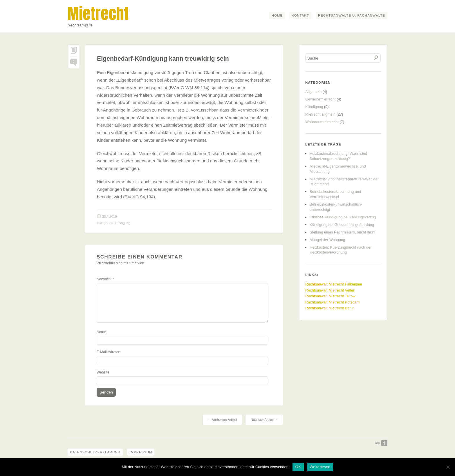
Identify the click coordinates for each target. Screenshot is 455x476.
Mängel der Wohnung (327, 240)
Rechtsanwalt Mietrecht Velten (330, 290)
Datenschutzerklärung (95, 452)
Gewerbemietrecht (321, 99)
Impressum (141, 452)
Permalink (74, 52)
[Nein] (448, 467)
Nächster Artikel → (264, 420)
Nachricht (105, 279)
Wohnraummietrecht (322, 122)
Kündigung (122, 223)
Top (377, 443)
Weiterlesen (320, 467)
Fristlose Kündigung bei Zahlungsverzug (343, 217)
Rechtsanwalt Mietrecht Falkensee (334, 284)
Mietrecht (98, 14)
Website (103, 372)
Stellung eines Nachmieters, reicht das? (342, 232)
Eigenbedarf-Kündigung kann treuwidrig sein (163, 59)
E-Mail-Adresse (109, 352)
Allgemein (313, 92)
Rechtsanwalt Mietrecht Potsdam (332, 302)
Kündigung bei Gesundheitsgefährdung (342, 225)
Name (101, 332)
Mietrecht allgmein (320, 114)
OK (298, 467)
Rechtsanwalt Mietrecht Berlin (330, 308)
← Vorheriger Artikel (222, 420)
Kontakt (300, 15)
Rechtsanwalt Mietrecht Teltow (330, 296)
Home (277, 15)
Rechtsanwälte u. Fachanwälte (352, 15)
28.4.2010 (110, 216)
